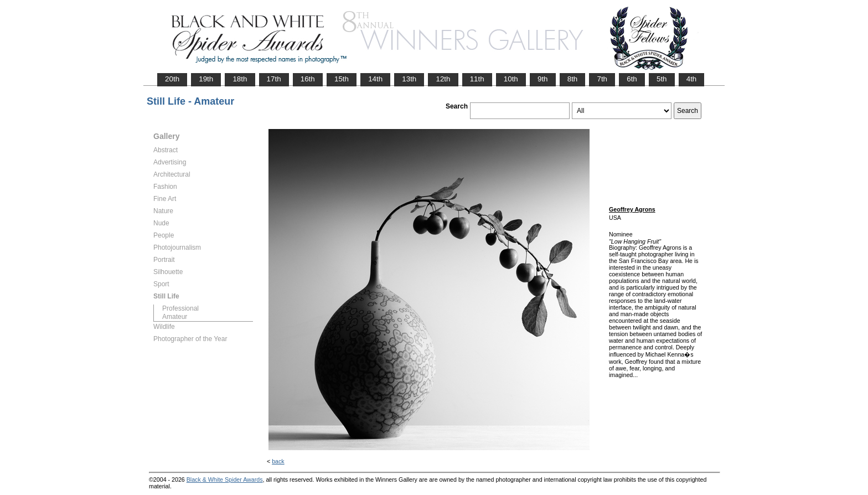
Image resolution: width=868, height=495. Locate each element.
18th (240, 79)
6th (632, 79)
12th (443, 79)
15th (342, 79)
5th (662, 79)
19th (206, 79)
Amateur (175, 317)
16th (308, 79)
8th (573, 79)
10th (511, 79)
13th (409, 79)
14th (375, 79)
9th (543, 79)
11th (477, 79)
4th (692, 79)
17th (274, 79)
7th (602, 79)
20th (172, 79)
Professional (180, 308)
